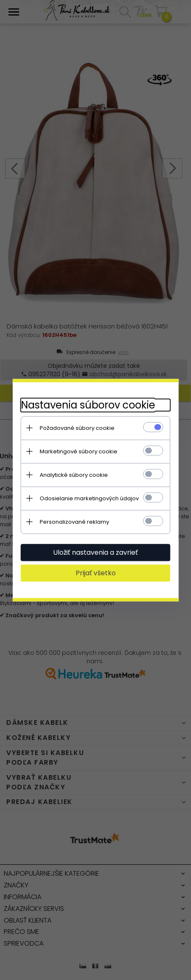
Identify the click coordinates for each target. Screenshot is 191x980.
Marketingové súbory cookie (78, 451)
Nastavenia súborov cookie (88, 405)
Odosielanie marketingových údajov (89, 498)
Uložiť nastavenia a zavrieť (95, 552)
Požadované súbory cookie (77, 428)
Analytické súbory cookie (73, 475)
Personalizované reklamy (74, 522)
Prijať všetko (96, 573)
